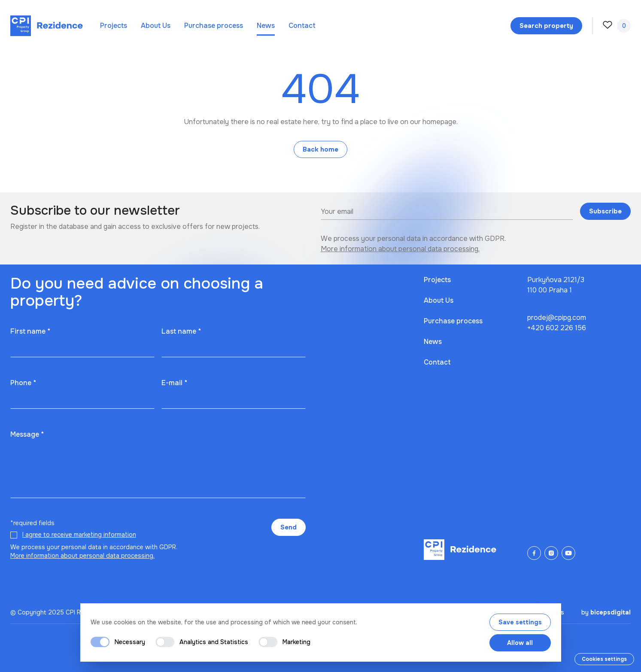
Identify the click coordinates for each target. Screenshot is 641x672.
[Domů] (47, 26)
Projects (114, 26)
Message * (27, 434)
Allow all (520, 643)
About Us (156, 26)
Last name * (181, 331)
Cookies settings (604, 659)
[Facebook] (534, 553)
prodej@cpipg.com (557, 318)
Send (289, 527)
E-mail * (174, 383)
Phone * (23, 383)
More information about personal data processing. (400, 249)
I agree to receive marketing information (79, 535)
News (266, 26)
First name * (30, 331)
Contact (302, 26)
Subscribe (605, 211)
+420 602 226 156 (557, 328)
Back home (320, 149)
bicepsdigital (611, 612)
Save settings (520, 622)
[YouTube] (568, 553)
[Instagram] (551, 553)
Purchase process (214, 26)
